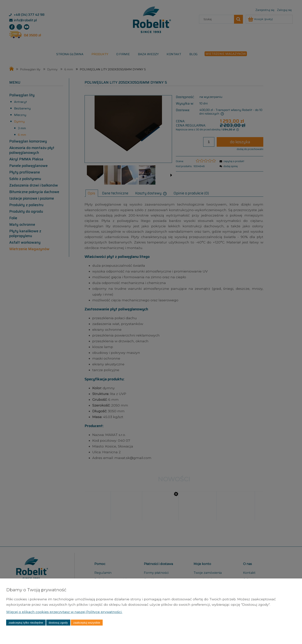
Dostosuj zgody (58, 623)
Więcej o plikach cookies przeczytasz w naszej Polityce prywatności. (64, 612)
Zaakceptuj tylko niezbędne (26, 623)
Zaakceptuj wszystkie (87, 623)
